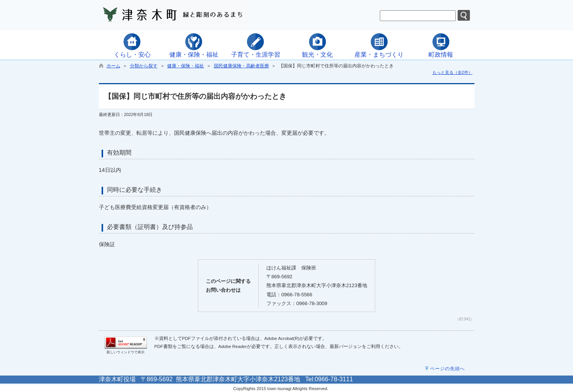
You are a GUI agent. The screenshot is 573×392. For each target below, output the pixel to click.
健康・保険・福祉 (186, 66)
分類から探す (144, 66)
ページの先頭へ (447, 369)
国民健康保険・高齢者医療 (241, 66)
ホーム (113, 66)
